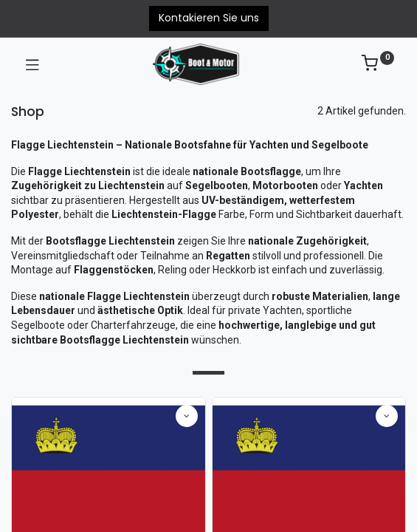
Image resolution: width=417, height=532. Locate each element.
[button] (187, 416)
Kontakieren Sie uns (209, 18)
